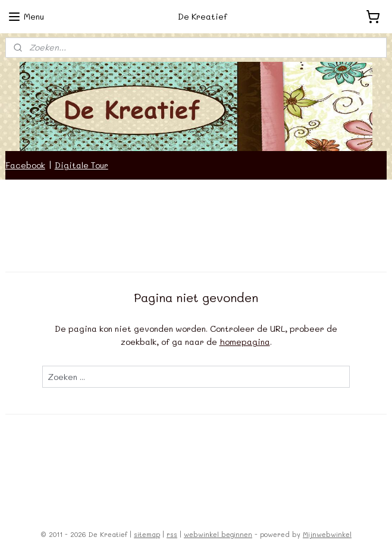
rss (172, 534)
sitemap (147, 534)
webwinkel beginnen (218, 534)
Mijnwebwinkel (327, 534)
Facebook (25, 165)
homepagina (245, 342)
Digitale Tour (81, 165)
